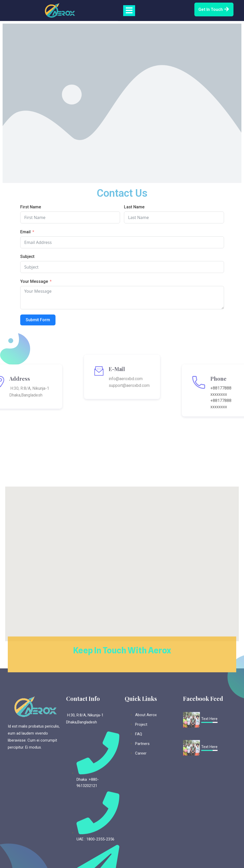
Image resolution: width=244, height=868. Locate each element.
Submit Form (38, 320)
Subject (27, 257)
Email (25, 232)
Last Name (134, 207)
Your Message (34, 281)
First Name (31, 207)
